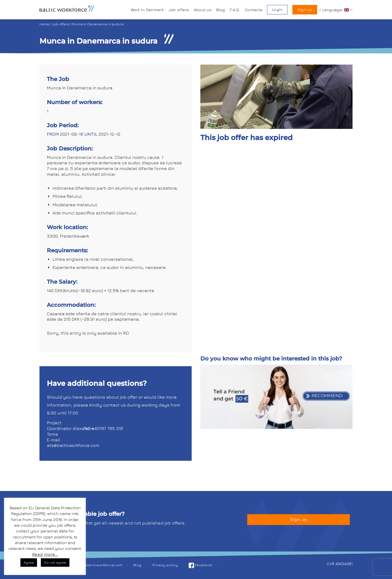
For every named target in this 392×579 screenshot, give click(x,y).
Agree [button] (29, 562)
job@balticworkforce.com (100, 565)
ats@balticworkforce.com (73, 445)
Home (44, 24)
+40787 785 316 (107, 428)
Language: (337, 10)
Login (277, 10)
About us (203, 10)
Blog (220, 10)
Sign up (305, 10)
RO (126, 333)
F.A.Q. (235, 10)
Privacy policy (165, 565)
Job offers (179, 10)
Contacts (253, 10)
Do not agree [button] (55, 562)
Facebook (200, 565)
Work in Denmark (147, 10)
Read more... (45, 554)
